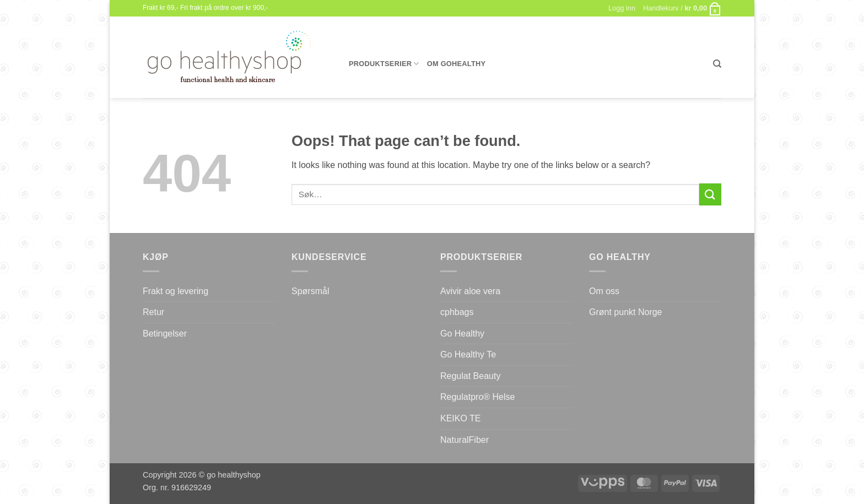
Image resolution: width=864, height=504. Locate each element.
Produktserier (384, 64)
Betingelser (165, 334)
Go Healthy (462, 334)
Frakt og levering (175, 291)
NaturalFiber (465, 440)
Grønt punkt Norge (626, 312)
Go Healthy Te (468, 354)
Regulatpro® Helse (477, 397)
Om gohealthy (457, 64)
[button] (682, 8)
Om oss (604, 291)
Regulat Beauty (470, 376)
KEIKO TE (461, 418)
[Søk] (717, 64)
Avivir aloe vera (470, 291)
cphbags (457, 312)
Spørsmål (310, 291)
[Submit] (710, 194)
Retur (153, 312)
